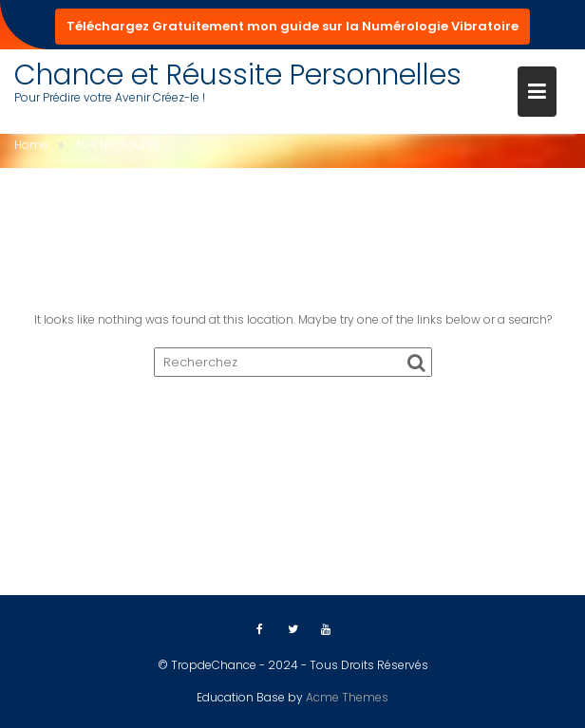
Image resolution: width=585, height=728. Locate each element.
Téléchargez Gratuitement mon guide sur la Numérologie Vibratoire (292, 26)
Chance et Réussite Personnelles (238, 75)
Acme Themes (347, 697)
